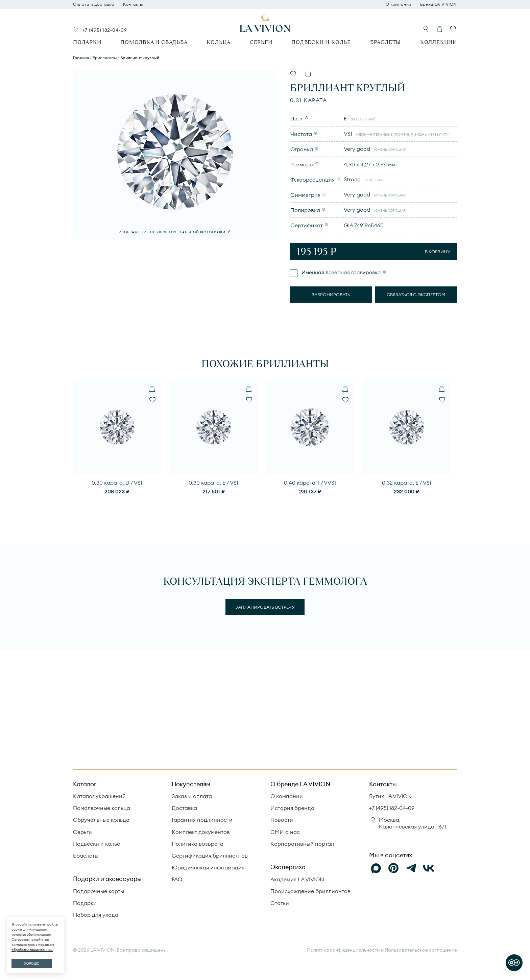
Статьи (280, 903)
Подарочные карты (99, 891)
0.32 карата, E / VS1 (407, 483)
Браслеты (386, 42)
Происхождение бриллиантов (310, 891)
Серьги (261, 42)
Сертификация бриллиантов (210, 856)
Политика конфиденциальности (343, 950)
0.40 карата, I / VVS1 (310, 483)
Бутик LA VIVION (390, 796)
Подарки (87, 42)
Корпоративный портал (302, 844)
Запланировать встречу (265, 607)
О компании (399, 4)
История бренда (292, 808)
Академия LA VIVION (297, 879)
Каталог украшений (99, 796)
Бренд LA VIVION (439, 4)
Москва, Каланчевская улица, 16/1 (413, 823)
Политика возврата (198, 844)
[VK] (429, 868)
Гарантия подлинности (202, 820)
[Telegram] (411, 868)
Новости (282, 820)
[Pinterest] (393, 868)
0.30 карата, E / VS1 (213, 483)
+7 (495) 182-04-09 (105, 30)
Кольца (219, 42)
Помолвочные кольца (102, 808)
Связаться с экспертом (416, 295)
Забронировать (331, 295)
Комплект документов (201, 832)
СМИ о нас (285, 832)
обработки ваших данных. (32, 950)
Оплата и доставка (94, 4)
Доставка (184, 808)
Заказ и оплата (192, 796)
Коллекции (439, 42)
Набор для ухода (96, 915)
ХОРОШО (32, 964)
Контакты (133, 4)
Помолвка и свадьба (154, 42)
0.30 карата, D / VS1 (117, 483)
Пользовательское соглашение (421, 950)
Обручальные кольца (101, 820)
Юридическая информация (208, 867)
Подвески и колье (321, 42)
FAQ (177, 879)
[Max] (376, 868)
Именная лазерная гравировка (341, 272)
